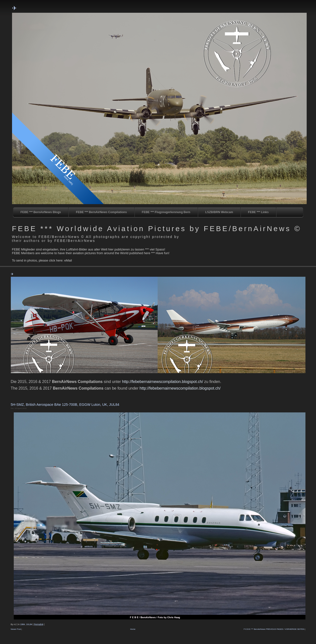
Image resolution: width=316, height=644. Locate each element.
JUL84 (29, 624)
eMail (68, 260)
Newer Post (16, 629)
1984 (22, 624)
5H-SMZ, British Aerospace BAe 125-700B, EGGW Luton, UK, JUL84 (65, 405)
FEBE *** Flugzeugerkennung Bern (166, 212)
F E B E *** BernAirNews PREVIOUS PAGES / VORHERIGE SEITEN (274, 629)
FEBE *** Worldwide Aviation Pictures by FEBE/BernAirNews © (157, 229)
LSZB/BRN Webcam (219, 212)
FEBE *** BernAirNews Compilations (101, 212)
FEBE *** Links (258, 212)
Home (133, 629)
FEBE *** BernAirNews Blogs (41, 212)
